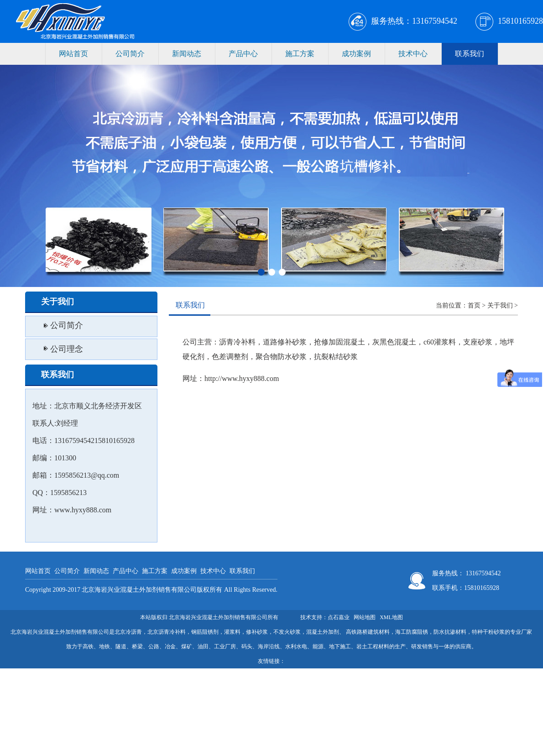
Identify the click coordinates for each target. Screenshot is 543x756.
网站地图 (365, 617)
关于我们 (500, 305)
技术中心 (413, 54)
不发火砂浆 (287, 632)
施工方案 (300, 54)
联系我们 (470, 54)
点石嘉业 (339, 617)
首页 (474, 305)
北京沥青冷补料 (167, 632)
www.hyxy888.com (83, 510)
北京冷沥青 (128, 632)
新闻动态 (187, 54)
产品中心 (243, 54)
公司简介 (130, 54)
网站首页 (73, 54)
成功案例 (356, 54)
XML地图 (391, 617)
